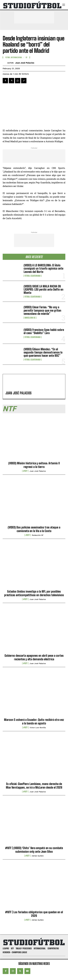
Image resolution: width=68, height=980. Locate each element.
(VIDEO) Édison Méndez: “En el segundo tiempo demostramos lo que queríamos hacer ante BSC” (43, 352)
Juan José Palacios (25, 63)
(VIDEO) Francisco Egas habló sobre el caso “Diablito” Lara (44, 331)
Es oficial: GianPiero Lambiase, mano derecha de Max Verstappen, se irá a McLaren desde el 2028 (34, 786)
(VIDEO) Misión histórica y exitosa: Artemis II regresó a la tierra (34, 465)
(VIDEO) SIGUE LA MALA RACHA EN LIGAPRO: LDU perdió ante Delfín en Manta (43, 289)
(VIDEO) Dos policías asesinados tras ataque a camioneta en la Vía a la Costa (34, 529)
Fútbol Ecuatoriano (33, 276)
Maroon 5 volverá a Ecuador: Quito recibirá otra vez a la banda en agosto (34, 721)
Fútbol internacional (14, 57)
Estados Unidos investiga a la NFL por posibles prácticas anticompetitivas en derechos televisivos (34, 593)
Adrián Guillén (38, 856)
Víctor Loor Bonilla (38, 728)
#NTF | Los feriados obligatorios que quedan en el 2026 (34, 914)
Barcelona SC (30, 318)
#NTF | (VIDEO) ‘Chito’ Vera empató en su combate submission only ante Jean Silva (34, 850)
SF (27, 57)
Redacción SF (38, 535)
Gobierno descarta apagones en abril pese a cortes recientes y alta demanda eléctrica (34, 657)
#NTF (25, 471)
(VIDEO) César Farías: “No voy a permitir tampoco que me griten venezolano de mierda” (42, 310)
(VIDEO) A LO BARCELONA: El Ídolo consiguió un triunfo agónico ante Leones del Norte (43, 268)
